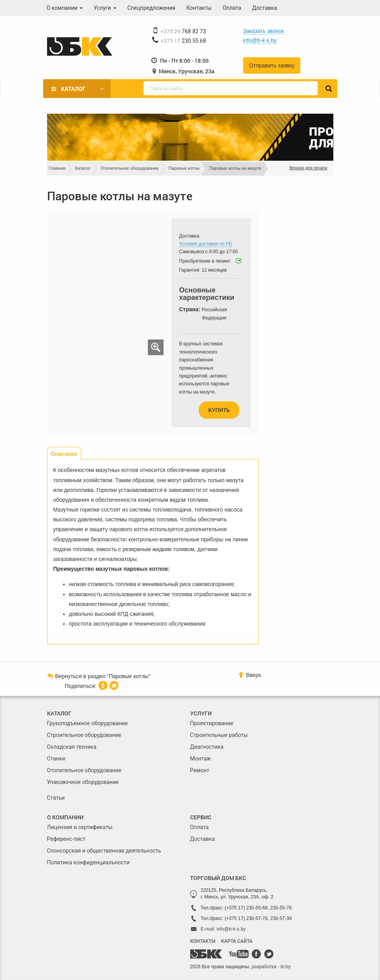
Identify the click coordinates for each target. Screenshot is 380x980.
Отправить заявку (272, 65)
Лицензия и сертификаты (80, 827)
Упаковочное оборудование (83, 782)
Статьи (56, 798)
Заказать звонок (263, 31)
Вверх (250, 675)
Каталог (73, 89)
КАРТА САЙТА (237, 941)
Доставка (265, 8)
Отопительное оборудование (129, 168)
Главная (57, 168)
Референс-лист (66, 839)
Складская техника (72, 747)
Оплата (232, 8)
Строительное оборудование (84, 735)
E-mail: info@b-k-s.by (223, 929)
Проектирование (212, 723)
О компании (65, 8)
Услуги (105, 8)
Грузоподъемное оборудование (88, 723)
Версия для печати (308, 168)
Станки (56, 759)
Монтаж (201, 759)
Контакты (199, 8)
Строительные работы (219, 735)
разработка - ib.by (271, 967)
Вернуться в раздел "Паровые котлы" (99, 676)
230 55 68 (183, 41)
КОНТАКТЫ (203, 941)
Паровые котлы (184, 168)
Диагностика (207, 747)
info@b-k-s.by (260, 40)
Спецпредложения (152, 8)
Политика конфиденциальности (88, 862)
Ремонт (200, 770)
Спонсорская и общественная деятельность (104, 851)
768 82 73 (183, 31)
